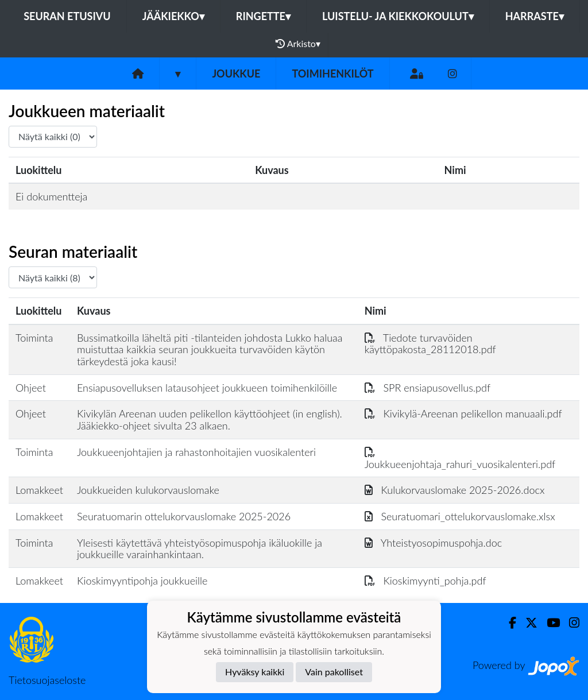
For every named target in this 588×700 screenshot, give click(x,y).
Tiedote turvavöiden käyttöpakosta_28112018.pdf (430, 344)
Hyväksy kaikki (255, 672)
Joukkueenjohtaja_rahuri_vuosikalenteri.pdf (460, 458)
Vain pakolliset (334, 672)
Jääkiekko (173, 16)
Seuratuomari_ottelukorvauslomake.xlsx (460, 516)
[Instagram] (452, 74)
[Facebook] (508, 623)
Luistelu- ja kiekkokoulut (398, 16)
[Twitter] (527, 623)
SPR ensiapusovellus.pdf (428, 388)
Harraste (535, 16)
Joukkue (236, 74)
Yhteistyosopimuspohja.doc (434, 543)
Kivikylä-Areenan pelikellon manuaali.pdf (463, 413)
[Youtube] (549, 623)
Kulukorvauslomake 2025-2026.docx (455, 490)
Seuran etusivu (67, 16)
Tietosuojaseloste (47, 680)
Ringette (263, 16)
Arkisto (298, 44)
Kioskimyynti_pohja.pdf (425, 581)
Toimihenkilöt (332, 74)
